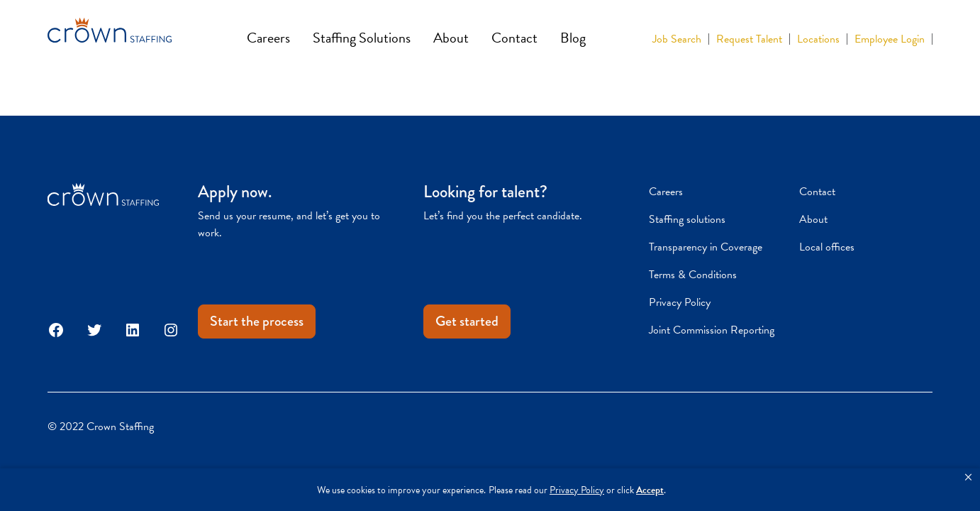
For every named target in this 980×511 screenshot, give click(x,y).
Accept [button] (650, 490)
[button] (968, 478)
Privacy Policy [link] (577, 490)
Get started (467, 321)
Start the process (257, 321)
